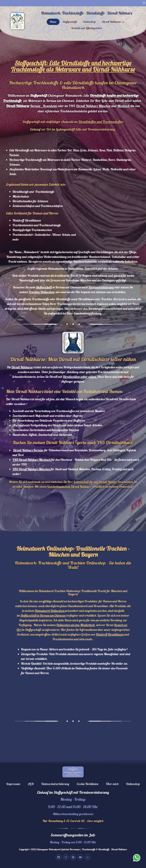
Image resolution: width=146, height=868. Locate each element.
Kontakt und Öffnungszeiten (87, 28)
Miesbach (123, 106)
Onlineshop (89, 22)
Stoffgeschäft (70, 22)
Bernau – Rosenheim (44, 106)
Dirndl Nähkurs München (93, 106)
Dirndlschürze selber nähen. (80, 377)
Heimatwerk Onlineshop (50, 611)
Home (53, 22)
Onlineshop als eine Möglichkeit (76, 625)
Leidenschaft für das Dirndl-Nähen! (95, 482)
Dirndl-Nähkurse (111, 22)
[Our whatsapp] (137, 858)
